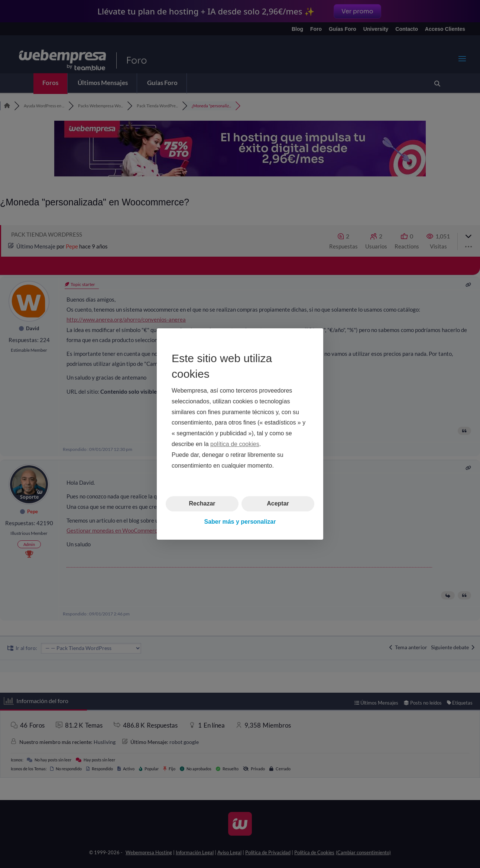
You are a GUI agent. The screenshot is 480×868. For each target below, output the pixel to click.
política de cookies (235, 444)
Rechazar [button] (202, 503)
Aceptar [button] (278, 503)
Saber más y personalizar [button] (240, 522)
